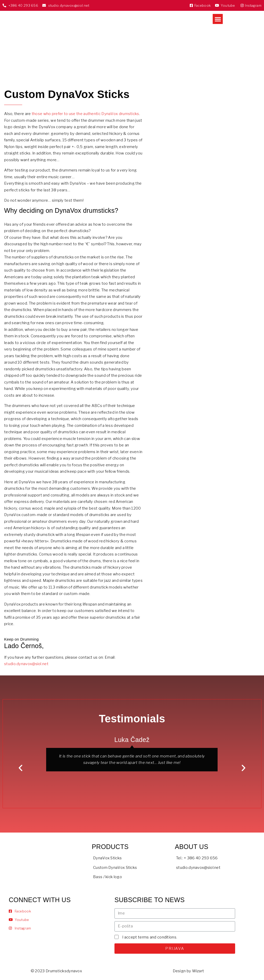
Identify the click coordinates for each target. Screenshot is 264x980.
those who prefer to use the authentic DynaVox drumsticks (85, 114)
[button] (218, 19)
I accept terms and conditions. (150, 937)
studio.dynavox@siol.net (26, 664)
